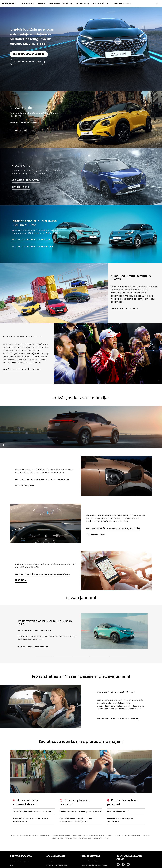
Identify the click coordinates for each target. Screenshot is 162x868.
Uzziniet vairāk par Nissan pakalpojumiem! (81, 812)
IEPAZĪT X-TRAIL (21, 187)
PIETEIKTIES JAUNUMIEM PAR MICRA (32, 246)
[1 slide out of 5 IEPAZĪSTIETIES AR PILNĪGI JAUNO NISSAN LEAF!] (44, 656)
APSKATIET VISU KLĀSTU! (125, 309)
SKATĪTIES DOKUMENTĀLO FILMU (22, 369)
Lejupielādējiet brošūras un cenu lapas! (32, 812)
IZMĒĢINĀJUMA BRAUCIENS (29, 54)
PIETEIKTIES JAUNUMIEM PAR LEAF (31, 239)
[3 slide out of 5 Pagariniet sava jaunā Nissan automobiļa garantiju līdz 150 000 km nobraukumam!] (81, 656)
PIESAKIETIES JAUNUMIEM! (33, 647)
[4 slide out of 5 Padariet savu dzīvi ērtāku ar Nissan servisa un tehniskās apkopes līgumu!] (100, 656)
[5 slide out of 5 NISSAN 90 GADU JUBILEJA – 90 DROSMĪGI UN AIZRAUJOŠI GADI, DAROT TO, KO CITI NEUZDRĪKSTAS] (118, 656)
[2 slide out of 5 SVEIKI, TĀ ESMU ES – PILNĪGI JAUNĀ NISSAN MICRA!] (62, 656)
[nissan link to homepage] (10, 4)
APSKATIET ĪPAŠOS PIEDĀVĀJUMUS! (118, 719)
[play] (4, 445)
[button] (28, 4)
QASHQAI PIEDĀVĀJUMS (27, 62)
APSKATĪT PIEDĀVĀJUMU (26, 180)
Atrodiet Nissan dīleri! (118, 812)
